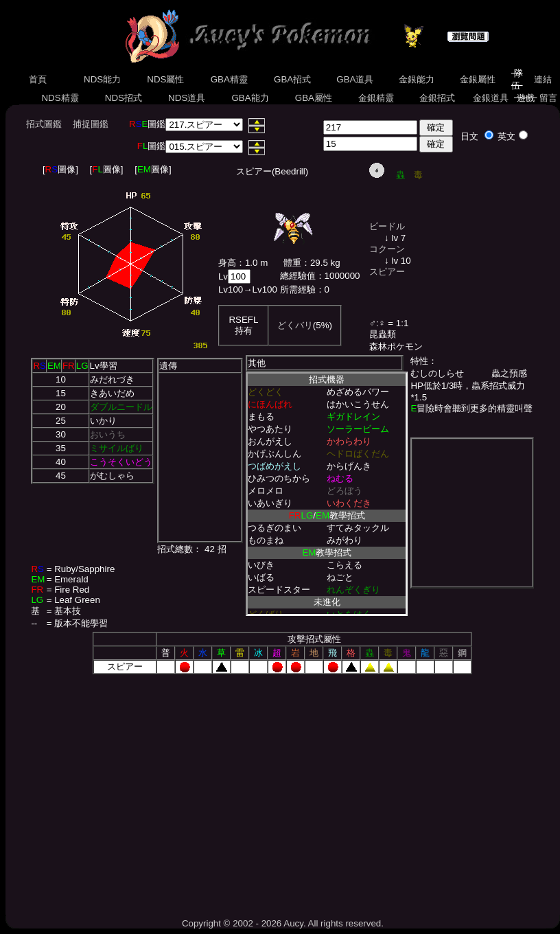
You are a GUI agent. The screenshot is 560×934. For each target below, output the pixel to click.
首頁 (38, 79)
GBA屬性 (314, 98)
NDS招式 (124, 98)
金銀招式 (437, 98)
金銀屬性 (477, 79)
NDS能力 (102, 79)
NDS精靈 (60, 98)
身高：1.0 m (243, 263)
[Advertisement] (283, 791)
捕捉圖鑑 (91, 124)
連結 (542, 79)
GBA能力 (250, 98)
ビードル (387, 226)
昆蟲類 (383, 334)
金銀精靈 (376, 98)
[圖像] (60, 169)
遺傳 (168, 366)
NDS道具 (187, 98)
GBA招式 (292, 79)
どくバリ (295, 325)
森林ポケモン (396, 346)
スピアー (387, 272)
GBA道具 (355, 79)
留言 (548, 98)
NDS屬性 (166, 79)
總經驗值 (298, 276)
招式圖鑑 (44, 124)
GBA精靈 (229, 79)
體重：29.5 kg (312, 263)
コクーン (387, 249)
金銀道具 (490, 98)
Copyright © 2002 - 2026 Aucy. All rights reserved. (283, 923)
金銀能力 (416, 79)
